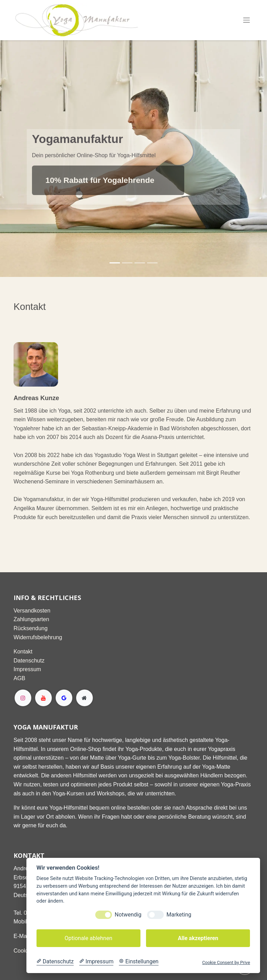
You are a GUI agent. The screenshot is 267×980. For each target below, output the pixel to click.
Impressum (27, 669)
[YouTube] (43, 698)
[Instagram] (23, 698)
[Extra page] (84, 698)
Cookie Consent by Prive (226, 962)
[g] (64, 698)
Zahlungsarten (31, 619)
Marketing (179, 915)
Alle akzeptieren (198, 938)
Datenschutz (29, 661)
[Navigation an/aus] (246, 20)
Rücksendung (31, 628)
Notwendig (128, 915)
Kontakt (23, 652)
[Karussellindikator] (115, 263)
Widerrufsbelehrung (38, 637)
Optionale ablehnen (88, 938)
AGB (19, 678)
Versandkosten (32, 611)
